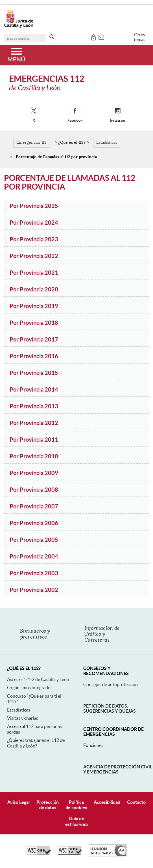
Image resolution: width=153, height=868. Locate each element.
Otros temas (140, 37)
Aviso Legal (18, 802)
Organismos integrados (30, 687)
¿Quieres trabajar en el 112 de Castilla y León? (36, 743)
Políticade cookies (76, 805)
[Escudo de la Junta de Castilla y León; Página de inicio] (19, 27)
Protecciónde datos (48, 805)
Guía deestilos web (76, 821)
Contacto (136, 802)
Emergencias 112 (31, 142)
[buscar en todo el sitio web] (52, 36)
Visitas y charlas (23, 718)
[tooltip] (93, 37)
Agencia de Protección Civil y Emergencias (118, 769)
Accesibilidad (107, 802)
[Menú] (16, 55)
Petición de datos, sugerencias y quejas (110, 708)
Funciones (93, 745)
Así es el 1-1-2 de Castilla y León (38, 679)
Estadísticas (107, 142)
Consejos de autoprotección (111, 684)
